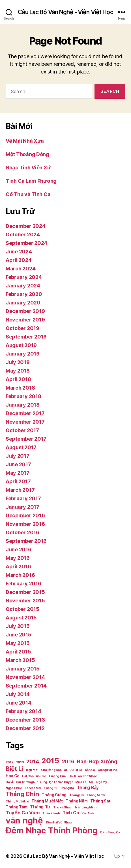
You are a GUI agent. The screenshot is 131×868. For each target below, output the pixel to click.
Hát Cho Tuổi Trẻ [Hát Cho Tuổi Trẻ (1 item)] (34, 776)
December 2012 (25, 728)
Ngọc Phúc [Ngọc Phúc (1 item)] (14, 788)
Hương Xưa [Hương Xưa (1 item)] (57, 776)
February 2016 (23, 584)
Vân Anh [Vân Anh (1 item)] (87, 813)
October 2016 (22, 532)
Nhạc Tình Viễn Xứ (28, 168)
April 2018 (18, 379)
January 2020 (23, 303)
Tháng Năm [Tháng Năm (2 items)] (77, 801)
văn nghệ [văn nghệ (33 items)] (24, 820)
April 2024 (19, 260)
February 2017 (23, 498)
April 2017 (18, 481)
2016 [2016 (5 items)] (68, 761)
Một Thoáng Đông (27, 154)
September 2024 (26, 243)
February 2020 (24, 294)
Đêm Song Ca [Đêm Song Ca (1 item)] (110, 832)
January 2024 (23, 286)
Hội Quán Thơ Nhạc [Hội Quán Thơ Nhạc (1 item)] (83, 776)
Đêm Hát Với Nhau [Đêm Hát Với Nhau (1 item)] (59, 822)
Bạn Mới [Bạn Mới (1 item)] (32, 770)
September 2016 (26, 541)
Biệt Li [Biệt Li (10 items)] (14, 769)
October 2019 (22, 328)
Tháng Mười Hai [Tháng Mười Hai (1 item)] (17, 801)
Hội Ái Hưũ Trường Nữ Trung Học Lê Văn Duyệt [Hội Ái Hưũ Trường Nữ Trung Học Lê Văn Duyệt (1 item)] (39, 782)
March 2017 (20, 490)
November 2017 (25, 422)
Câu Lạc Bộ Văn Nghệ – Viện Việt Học (64, 856)
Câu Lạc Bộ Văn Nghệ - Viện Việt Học (65, 12)
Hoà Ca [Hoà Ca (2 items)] (12, 776)
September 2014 (26, 686)
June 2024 (19, 252)
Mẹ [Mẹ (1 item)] (91, 782)
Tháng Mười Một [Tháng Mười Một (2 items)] (47, 801)
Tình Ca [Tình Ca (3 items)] (71, 813)
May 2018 (18, 371)
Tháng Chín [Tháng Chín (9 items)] (22, 794)
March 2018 (20, 388)
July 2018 (18, 362)
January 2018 (23, 405)
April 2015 (18, 652)
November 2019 (25, 320)
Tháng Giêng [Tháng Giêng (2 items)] (54, 795)
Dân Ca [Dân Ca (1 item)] (90, 770)
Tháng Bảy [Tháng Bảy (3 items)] (88, 788)
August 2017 (21, 447)
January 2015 (23, 669)
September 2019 (26, 337)
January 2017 (22, 507)
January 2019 (23, 354)
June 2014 (19, 703)
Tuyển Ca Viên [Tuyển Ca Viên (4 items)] (23, 813)
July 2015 (18, 626)
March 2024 (21, 269)
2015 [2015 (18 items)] (50, 761)
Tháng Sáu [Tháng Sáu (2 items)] (101, 801)
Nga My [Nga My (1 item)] (101, 782)
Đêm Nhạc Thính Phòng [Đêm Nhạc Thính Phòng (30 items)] (52, 830)
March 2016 (20, 575)
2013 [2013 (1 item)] (20, 762)
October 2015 (22, 609)
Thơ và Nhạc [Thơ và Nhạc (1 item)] (62, 807)
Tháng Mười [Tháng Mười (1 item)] (95, 795)
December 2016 (25, 515)
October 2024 (23, 235)
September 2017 (26, 439)
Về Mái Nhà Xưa (25, 141)
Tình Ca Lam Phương (31, 181)
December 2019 (25, 311)
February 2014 (23, 711)
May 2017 (18, 473)
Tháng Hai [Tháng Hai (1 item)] (77, 795)
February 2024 (24, 277)
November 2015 (25, 601)
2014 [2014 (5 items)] (33, 761)
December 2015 (25, 592)
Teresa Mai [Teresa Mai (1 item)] (33, 788)
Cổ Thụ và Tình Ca (28, 194)
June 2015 (19, 635)
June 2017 (18, 464)
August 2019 (21, 345)
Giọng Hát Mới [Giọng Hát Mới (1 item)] (108, 770)
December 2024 (26, 226)
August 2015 (21, 618)
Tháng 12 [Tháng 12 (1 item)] (50, 788)
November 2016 (25, 524)
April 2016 (18, 567)
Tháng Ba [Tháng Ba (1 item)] (67, 788)
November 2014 (25, 677)
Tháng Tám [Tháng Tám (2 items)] (17, 807)
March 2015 (20, 660)
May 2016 (18, 558)
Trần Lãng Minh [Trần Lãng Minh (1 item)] (85, 807)
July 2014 (18, 694)
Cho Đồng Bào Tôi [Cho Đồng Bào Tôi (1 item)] (54, 770)
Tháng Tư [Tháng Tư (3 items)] (40, 807)
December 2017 (25, 413)
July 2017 (18, 456)
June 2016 (19, 549)
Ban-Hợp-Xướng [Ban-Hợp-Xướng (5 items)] (97, 761)
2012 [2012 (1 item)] (9, 762)
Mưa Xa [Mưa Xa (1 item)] (81, 782)
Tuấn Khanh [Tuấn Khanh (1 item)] (51, 813)
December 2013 (25, 720)
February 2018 (23, 396)
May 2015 (18, 643)
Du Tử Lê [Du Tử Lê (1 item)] (76, 770)
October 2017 (22, 430)
